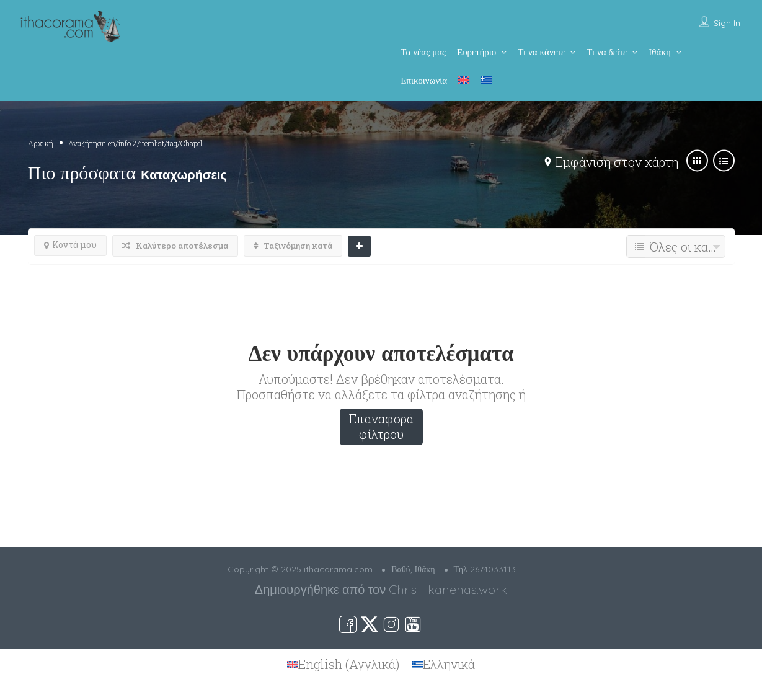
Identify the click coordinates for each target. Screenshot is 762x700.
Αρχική (41, 143)
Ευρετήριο (476, 52)
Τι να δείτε (607, 52)
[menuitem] (464, 80)
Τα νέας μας (423, 52)
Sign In (727, 23)
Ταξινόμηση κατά (293, 246)
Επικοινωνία (424, 80)
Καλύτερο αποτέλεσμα (175, 246)
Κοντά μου (70, 245)
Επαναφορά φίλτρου (381, 426)
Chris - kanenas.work (448, 589)
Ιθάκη (659, 52)
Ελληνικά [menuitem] (449, 665)
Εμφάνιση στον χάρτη (617, 162)
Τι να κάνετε (541, 52)
